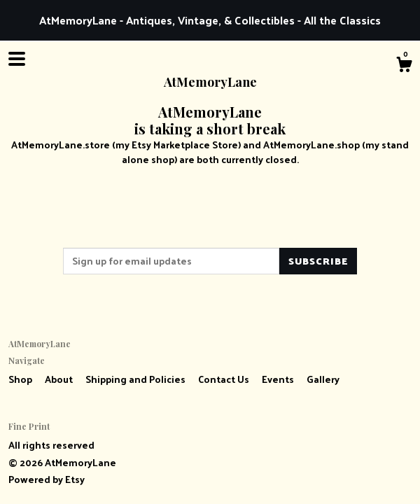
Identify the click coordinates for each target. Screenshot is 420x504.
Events (279, 379)
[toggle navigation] (17, 59)
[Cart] (404, 66)
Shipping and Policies (136, 379)
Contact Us (225, 379)
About (60, 379)
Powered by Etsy (47, 479)
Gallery (323, 379)
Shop (21, 379)
